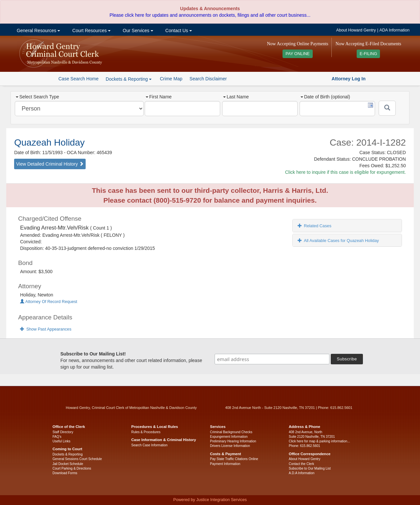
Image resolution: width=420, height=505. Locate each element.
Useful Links (61, 441)
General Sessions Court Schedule (77, 459)
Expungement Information (229, 437)
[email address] (272, 359)
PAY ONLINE (298, 54)
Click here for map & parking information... (319, 441)
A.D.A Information (302, 473)
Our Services (137, 30)
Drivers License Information (230, 446)
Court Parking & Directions (72, 468)
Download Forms (65, 473)
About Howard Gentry (356, 30)
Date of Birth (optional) (325, 97)
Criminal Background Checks (231, 432)
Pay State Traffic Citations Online (234, 459)
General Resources (38, 30)
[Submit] (387, 108)
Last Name (236, 97)
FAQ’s (57, 437)
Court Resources (91, 30)
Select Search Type (37, 97)
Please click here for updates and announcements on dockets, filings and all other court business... (210, 15)
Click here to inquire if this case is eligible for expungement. (346, 172)
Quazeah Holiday (49, 142)
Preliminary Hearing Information (233, 441)
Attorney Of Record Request (49, 302)
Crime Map (171, 79)
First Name (159, 97)
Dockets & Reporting (68, 454)
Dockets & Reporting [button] (129, 79)
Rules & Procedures (146, 432)
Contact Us (178, 30)
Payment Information (225, 464)
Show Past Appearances (46, 329)
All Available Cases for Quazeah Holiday (338, 241)
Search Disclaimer (208, 79)
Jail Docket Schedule (68, 464)
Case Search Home (78, 79)
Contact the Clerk (301, 464)
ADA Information (394, 30)
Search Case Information (149, 445)
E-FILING (368, 54)
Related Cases (315, 226)
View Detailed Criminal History (50, 164)
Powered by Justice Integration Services (210, 500)
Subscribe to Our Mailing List (310, 468)
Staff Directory (63, 432)
